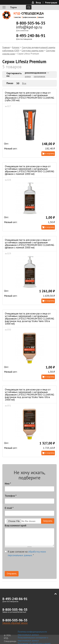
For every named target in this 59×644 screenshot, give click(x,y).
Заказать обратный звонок (15, 623)
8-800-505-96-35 (31, 23)
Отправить (12, 574)
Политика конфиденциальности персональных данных (32, 633)
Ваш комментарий (15, 525)
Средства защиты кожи (33, 51)
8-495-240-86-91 (31, 36)
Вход (38, 3)
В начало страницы (53, 594)
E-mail (9, 508)
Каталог (16, 47)
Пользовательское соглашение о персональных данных (33, 639)
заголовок (39, 76)
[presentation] (29, 565)
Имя (8, 483)
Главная (6, 47)
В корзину (50, 153)
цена (28, 76)
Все (24, 83)
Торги (13, 7)
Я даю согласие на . (25, 553)
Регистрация (51, 3)
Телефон (11, 496)
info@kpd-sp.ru (29, 27)
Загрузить (48, 521)
